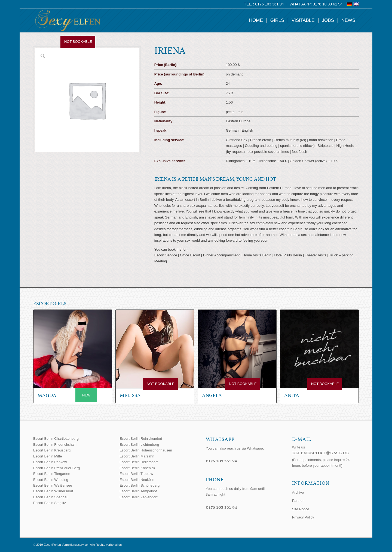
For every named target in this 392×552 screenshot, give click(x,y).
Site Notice (301, 509)
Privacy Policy (303, 517)
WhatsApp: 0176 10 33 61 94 (316, 4)
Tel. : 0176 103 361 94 (264, 4)
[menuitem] (264, 4)
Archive (298, 492)
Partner (298, 501)
